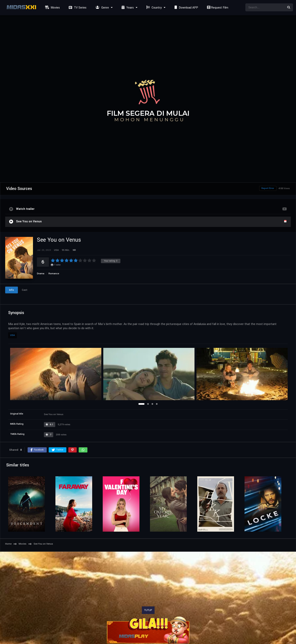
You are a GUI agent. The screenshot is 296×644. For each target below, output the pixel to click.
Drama (41, 274)
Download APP (186, 8)
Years (127, 8)
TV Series (77, 8)
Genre (102, 8)
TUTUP (148, 610)
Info (12, 290)
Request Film (217, 8)
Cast (25, 290)
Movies (52, 8)
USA (13, 335)
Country (154, 8)
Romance (54, 274)
